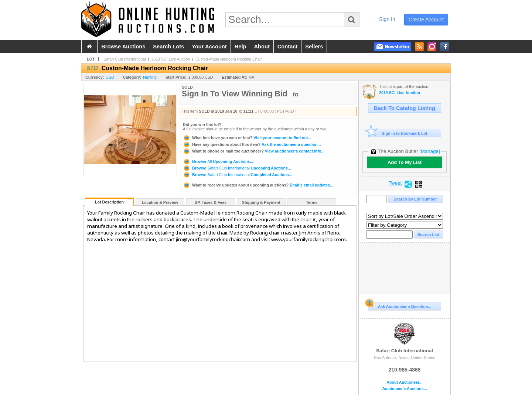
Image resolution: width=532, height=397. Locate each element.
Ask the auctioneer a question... (252, 144)
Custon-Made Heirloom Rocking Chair (229, 59)
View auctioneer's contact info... (254, 151)
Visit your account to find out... (247, 138)
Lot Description (109, 202)
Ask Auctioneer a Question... (400, 305)
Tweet (395, 183)
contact (288, 47)
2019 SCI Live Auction (170, 59)
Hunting (150, 77)
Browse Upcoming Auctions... (218, 161)
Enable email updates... (258, 185)
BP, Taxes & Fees (211, 202)
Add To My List (405, 162)
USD (110, 77)
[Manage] (429, 151)
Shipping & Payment (261, 202)
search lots (168, 47)
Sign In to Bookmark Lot (398, 133)
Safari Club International (125, 59)
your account (209, 47)
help (241, 47)
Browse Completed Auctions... (238, 175)
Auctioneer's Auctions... (404, 389)
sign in (387, 19)
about (262, 47)
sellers (314, 47)
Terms (312, 202)
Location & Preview (160, 202)
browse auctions (123, 47)
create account (426, 20)
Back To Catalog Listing (405, 108)
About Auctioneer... (404, 382)
